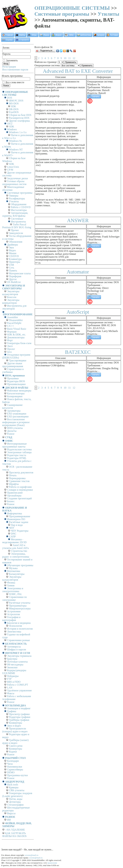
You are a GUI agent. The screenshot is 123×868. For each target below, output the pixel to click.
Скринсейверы (15, 770)
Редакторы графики (20, 717)
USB (11, 265)
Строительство (19, 551)
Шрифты (14, 484)
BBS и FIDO (14, 682)
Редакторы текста (17, 455)
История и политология (20, 629)
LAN (10, 688)
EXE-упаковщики (17, 414)
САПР (12, 536)
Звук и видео (14, 726)
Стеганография (15, 805)
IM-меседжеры (15, 665)
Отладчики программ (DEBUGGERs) (16, 356)
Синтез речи (16, 746)
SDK (13, 106)
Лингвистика (14, 632)
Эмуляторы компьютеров (11, 301)
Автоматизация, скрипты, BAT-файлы (15, 214)
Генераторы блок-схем (19, 343)
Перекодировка (17, 478)
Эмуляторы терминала (19, 656)
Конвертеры (16, 723)
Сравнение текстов (19, 481)
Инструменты (18, 222)
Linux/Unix (13, 167)
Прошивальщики (16, 384)
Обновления (16, 242)
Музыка (13, 568)
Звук (11, 247)
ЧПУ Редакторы (20, 531)
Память (13, 271)
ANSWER (78, 220)
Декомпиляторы (16, 337)
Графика (12, 711)
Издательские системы (19, 449)
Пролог (11, 349)
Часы (10, 764)
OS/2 (10, 124)
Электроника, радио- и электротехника (16, 555)
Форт (10, 340)
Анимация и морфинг (19, 708)
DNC (14, 534)
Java (9, 352)
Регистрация (9, 67)
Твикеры (14, 196)
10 (65, 58)
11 (69, 58)
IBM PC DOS (16, 101)
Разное (11, 434)
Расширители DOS (19, 118)
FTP (9, 679)
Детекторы (15, 802)
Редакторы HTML (17, 458)
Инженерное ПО (16, 519)
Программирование (20, 516)
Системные (17, 219)
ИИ (9, 820)
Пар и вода (17, 525)
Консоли (12, 297)
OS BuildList (14, 282)
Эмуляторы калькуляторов (11, 293)
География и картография (11, 619)
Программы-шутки (17, 775)
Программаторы (18, 606)
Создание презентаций (19, 498)
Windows (12, 129)
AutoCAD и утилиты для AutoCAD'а (15, 547)
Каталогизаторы (16, 393)
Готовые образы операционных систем (14, 183)
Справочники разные (18, 640)
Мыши (13, 253)
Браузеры (12, 659)
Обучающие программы (20, 565)
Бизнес (11, 501)
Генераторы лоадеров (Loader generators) (17, 795)
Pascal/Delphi (14, 323)
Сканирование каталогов (12, 406)
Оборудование (19, 204)
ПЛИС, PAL (15, 594)
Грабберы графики (19, 720)
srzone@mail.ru (32, 855)
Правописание (15, 493)
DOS (10, 98)
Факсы (11, 693)
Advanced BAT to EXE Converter (78, 71)
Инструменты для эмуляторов (14, 307)
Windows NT (16, 150)
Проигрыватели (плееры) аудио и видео (15, 730)
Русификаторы (17, 199)
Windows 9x (15, 141)
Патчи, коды (16, 799)
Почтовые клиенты (17, 662)
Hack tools (13, 785)
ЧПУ (12, 528)
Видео (12, 250)
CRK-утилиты (17, 790)
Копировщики (15, 396)
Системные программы (62, 14)
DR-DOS (14, 109)
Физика (11, 583)
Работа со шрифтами (20, 487)
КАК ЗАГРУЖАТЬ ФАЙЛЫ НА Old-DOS (14, 835)
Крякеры (14, 787)
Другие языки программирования (13, 365)
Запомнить (10, 60)
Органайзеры (14, 496)
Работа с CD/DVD (21, 207)
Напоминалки (15, 767)
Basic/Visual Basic (17, 329)
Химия (11, 585)
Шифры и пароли (16, 649)
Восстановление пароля (15, 70)
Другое (13, 279)
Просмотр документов (21, 472)
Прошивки (13, 378)
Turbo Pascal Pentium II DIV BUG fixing (17, 226)
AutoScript (78, 312)
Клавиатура (15, 259)
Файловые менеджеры (19, 391)
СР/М (10, 170)
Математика (14, 571)
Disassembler (16, 320)
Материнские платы (20, 273)
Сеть (12, 268)
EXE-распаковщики (18, 416)
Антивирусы (14, 647)
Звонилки (12, 667)
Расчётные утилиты (20, 603)
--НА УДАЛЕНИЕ (15, 830)
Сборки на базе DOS (20, 115)
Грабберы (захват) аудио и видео (15, 741)
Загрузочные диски (17, 178)
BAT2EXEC (78, 352)
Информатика (14, 513)
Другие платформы (19, 121)
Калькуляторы (17, 574)
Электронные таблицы (19, 452)
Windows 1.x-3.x (18, 132)
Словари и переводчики (20, 490)
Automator (78, 272)
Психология (15, 626)
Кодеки (13, 752)
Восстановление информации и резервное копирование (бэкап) (16, 422)
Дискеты (12, 431)
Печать (13, 475)
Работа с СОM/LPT (18, 685)
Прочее (15, 230)
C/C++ (11, 326)
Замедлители (16, 233)
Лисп (10, 346)
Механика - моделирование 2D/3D (14, 541)
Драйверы (12, 245)
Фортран (12, 332)
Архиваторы (14, 411)
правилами (52, 863)
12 (74, 58)
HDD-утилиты (15, 428)
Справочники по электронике (14, 598)
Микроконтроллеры (20, 609)
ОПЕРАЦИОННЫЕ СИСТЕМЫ (72, 8)
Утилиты (109, 14)
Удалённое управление (19, 690)
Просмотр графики (19, 714)
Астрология (13, 614)
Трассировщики (18, 360)
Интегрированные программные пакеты (14, 445)
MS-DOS (14, 103)
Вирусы (11, 813)
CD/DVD (14, 256)
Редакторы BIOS (16, 381)
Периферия (15, 276)
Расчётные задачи (19, 522)
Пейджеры (13, 676)
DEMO (11, 772)
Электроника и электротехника (13, 590)
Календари (13, 761)
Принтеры (15, 262)
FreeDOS (14, 112)
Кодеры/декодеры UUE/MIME (14, 672)
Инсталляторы (19, 210)
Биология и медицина (19, 623)
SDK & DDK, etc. (16, 335)
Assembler (12, 317)
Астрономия (14, 611)
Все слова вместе (13, 82)
